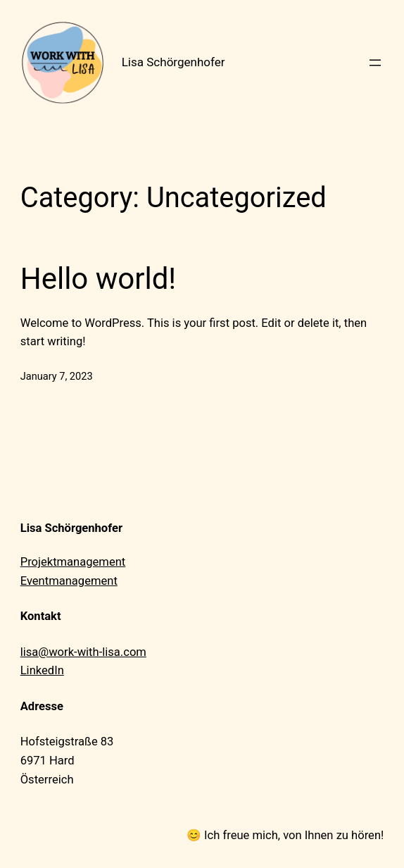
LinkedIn (42, 670)
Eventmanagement (69, 581)
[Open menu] (375, 63)
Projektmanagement (73, 562)
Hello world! (99, 279)
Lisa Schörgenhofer (173, 62)
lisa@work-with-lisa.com (83, 652)
